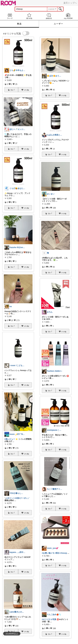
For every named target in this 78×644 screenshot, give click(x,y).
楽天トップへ (70, 3)
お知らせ (49, 16)
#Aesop (64, 553)
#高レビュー (10, 439)
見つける (29, 16)
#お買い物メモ (48, 553)
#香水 (57, 553)
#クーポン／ (24, 498)
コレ (13, 90)
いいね (26, 90)
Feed (10, 16)
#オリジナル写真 (49, 619)
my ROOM (68, 16)
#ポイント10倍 (13, 498)
